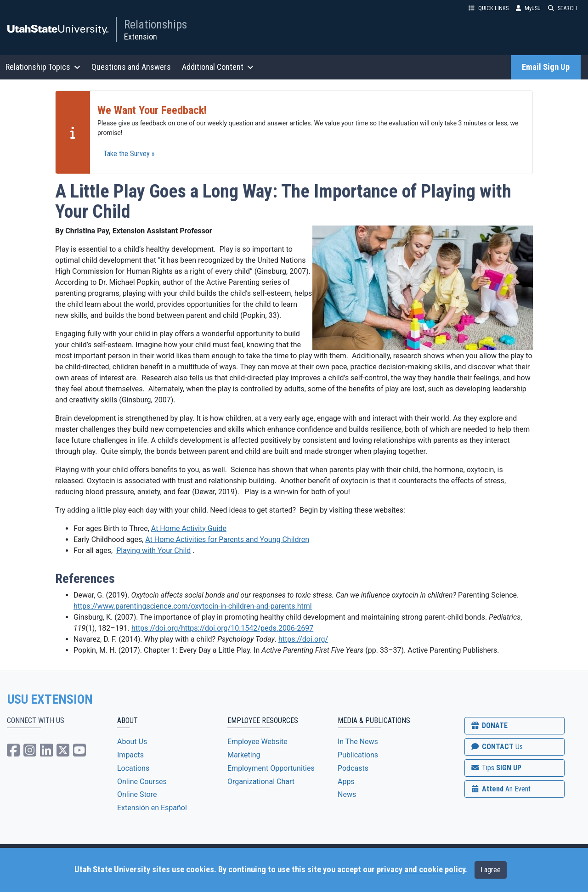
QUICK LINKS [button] (489, 8)
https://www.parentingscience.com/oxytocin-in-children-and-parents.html (193, 606)
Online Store (137, 794)
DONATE (489, 725)
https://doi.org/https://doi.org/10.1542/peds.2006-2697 (222, 628)
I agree (491, 870)
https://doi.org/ (303, 639)
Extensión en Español (152, 808)
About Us (132, 742)
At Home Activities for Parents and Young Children (227, 539)
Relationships (155, 24)
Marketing (244, 755)
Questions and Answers (131, 67)
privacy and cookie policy (421, 869)
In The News (358, 742)
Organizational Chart (261, 782)
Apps (346, 782)
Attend (500, 789)
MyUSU (528, 8)
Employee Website (257, 742)
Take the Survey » (129, 154)
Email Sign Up (546, 67)
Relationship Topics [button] (43, 67)
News (347, 794)
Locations (133, 768)
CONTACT (496, 747)
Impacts (130, 755)
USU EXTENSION (50, 700)
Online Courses (142, 782)
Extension (141, 37)
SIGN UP (496, 768)
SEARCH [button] (563, 8)
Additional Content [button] (218, 67)
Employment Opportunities (271, 768)
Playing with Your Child (153, 550)
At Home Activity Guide (189, 528)
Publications (358, 755)
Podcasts (353, 768)
